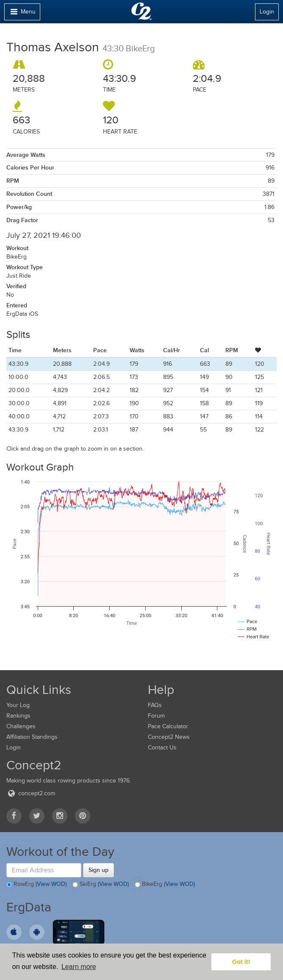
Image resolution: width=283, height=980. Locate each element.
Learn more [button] (79, 967)
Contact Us (162, 748)
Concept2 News (169, 737)
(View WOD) (51, 884)
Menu (22, 14)
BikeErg (165, 885)
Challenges (21, 726)
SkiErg (101, 885)
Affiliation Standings (32, 737)
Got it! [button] (241, 962)
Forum (156, 716)
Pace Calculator (168, 726)
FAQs (155, 705)
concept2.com (31, 793)
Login (267, 12)
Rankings (18, 716)
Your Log (18, 705)
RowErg (36, 885)
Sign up (98, 870)
